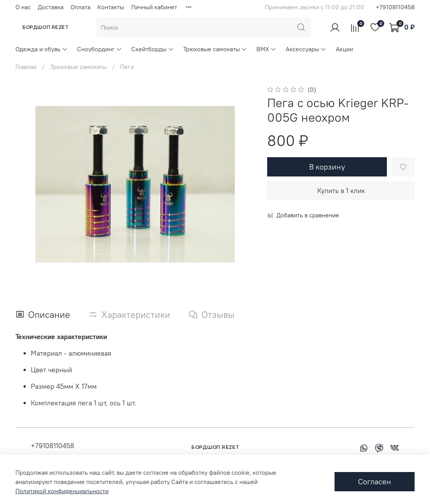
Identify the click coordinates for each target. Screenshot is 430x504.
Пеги (127, 67)
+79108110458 (395, 7)
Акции (344, 49)
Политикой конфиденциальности (62, 491)
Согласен (375, 481)
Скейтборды (152, 49)
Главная (26, 67)
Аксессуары (306, 49)
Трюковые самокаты (215, 49)
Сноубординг (100, 49)
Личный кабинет (154, 7)
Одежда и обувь (42, 49)
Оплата (80, 7)
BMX (266, 49)
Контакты (111, 7)
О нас (23, 7)
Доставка (51, 7)
